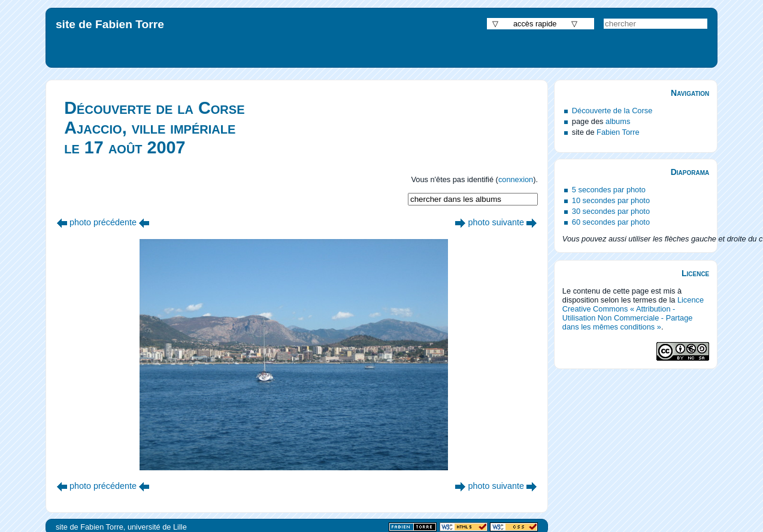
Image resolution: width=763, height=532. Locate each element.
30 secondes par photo (611, 211)
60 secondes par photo (611, 222)
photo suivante (496, 222)
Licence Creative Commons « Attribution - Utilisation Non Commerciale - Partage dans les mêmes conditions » (633, 313)
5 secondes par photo (609, 190)
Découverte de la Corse (612, 111)
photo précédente (103, 222)
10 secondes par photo (611, 200)
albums (618, 121)
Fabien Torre (618, 132)
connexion (516, 179)
